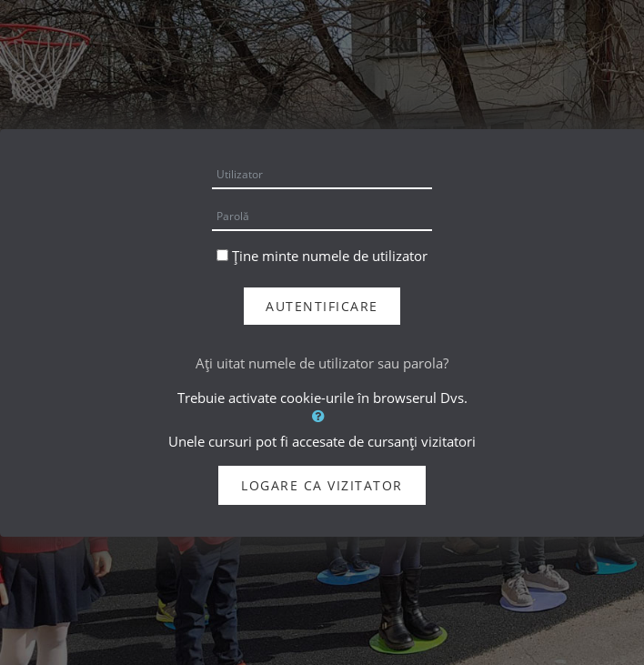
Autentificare (322, 306)
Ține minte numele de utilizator (330, 256)
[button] (322, 416)
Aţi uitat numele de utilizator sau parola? (322, 363)
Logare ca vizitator (322, 485)
